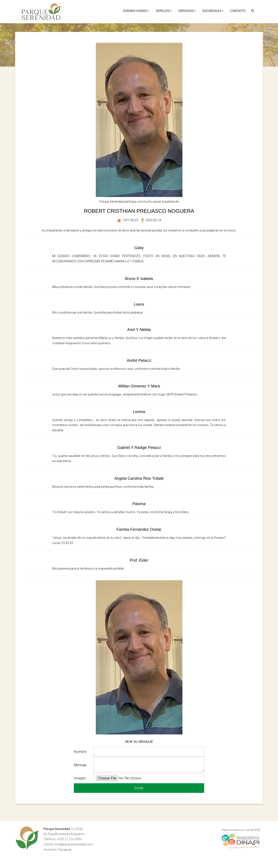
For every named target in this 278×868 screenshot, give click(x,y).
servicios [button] (187, 11)
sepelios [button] (164, 11)
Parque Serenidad (41, 12)
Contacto (238, 11)
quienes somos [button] (136, 11)
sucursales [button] (213, 11)
